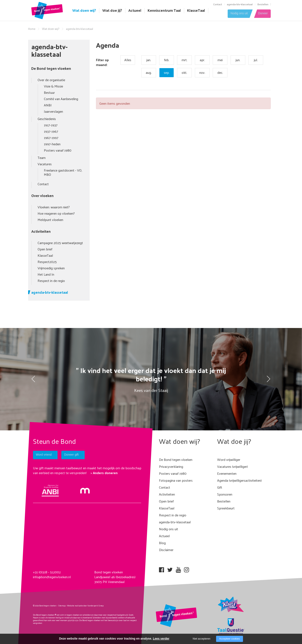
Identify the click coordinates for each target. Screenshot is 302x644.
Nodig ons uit (237, 13)
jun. (238, 60)
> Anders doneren (104, 473)
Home (32, 29)
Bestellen (263, 4)
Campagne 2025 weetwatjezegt (60, 243)
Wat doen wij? (84, 10)
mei (220, 60)
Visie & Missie (53, 86)
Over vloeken (42, 196)
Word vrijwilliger (229, 460)
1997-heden (52, 144)
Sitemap (62, 606)
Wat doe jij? (112, 10)
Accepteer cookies (230, 639)
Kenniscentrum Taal (164, 10)
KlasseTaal (196, 10)
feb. (167, 60)
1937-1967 (51, 131)
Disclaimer (166, 550)
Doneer (263, 13)
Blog (162, 543)
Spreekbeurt (226, 508)
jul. (256, 60)
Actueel (135, 10)
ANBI (48, 105)
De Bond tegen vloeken (51, 68)
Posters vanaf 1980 (58, 150)
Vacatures (45, 164)
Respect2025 (47, 262)
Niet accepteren (202, 639)
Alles (128, 60)
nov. (202, 72)
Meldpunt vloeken (50, 220)
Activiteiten (41, 231)
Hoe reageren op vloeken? (56, 213)
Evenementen (227, 473)
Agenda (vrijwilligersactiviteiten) (239, 480)
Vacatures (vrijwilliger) (232, 466)
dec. (220, 72)
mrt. (184, 60)
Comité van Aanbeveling (61, 99)
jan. (149, 60)
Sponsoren (225, 494)
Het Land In (46, 274)
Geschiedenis (47, 119)
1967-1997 (51, 138)
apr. (202, 60)
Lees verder (161, 639)
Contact (218, 4)
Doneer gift (75, 455)
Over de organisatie (51, 80)
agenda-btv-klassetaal (240, 4)
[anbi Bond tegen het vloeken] (50, 490)
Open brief (45, 249)
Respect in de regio (51, 281)
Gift (220, 487)
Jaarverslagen (53, 111)
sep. (167, 72)
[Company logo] (47, 10)
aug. (149, 72)
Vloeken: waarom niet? (54, 207)
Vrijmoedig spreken (51, 268)
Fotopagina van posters (176, 480)
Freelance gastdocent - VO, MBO (63, 172)
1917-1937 (51, 125)
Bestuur (49, 92)
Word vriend (44, 455)
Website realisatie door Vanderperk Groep (85, 606)
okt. (184, 72)
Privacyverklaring (171, 466)
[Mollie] (85, 490)
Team (42, 158)
